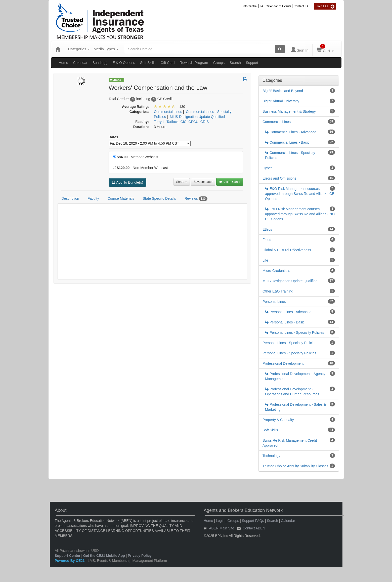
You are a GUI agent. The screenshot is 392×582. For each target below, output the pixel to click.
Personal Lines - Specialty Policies (289, 343)
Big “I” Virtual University (281, 101)
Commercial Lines (277, 122)
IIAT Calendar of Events (275, 6)
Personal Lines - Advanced (288, 312)
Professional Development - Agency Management (295, 376)
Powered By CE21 (70, 561)
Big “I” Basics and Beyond (283, 91)
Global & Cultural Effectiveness (287, 250)
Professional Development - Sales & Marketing (295, 407)
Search (235, 63)
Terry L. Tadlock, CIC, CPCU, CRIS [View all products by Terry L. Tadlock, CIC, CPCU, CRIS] (181, 122)
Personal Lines (274, 302)
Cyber (267, 168)
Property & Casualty (278, 420)
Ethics (267, 229)
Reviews (196, 199)
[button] (245, 79)
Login (220, 521)
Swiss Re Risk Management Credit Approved (290, 443)
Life (265, 260)
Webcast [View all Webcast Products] (117, 80)
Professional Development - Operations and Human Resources (292, 392)
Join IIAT (322, 6)
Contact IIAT (302, 6)
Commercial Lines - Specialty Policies (290, 155)
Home (63, 63)
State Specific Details (159, 198)
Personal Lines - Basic (285, 322)
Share (182, 182)
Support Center (68, 556)
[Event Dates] (150, 143)
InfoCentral (250, 6)
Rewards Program (194, 63)
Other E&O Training (278, 291)
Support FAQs (253, 521)
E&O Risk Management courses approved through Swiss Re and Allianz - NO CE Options (300, 214)
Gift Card (168, 63)
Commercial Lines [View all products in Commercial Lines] (168, 112)
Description (70, 198)
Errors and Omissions (279, 178)
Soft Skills (148, 63)
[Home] (58, 49)
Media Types (106, 49)
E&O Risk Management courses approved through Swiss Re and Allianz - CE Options (300, 194)
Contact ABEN (254, 528)
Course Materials (121, 198)
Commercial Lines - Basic (287, 142)
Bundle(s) (100, 63)
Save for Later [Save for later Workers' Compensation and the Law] (203, 182)
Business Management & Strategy (289, 111)
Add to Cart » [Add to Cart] (230, 182)
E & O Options (124, 63)
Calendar (80, 63)
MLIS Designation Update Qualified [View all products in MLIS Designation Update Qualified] (197, 117)
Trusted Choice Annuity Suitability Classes (295, 466)
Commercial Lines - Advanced (291, 132)
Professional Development (283, 363)
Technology (271, 456)
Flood (267, 240)
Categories (79, 49)
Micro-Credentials (276, 271)
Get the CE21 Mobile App (104, 556)
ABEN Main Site (222, 528)
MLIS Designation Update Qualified (290, 281)
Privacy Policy (140, 556)
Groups (219, 63)
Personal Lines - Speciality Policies (295, 332)
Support (252, 63)
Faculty (93, 198)
